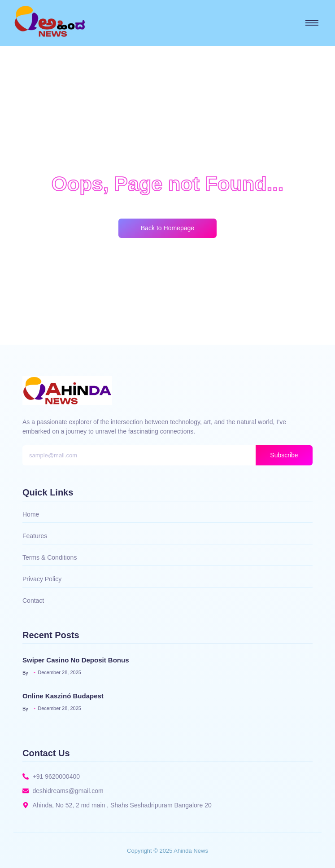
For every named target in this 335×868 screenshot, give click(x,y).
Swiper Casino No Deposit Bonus (76, 660)
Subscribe (284, 455)
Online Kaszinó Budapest (63, 696)
